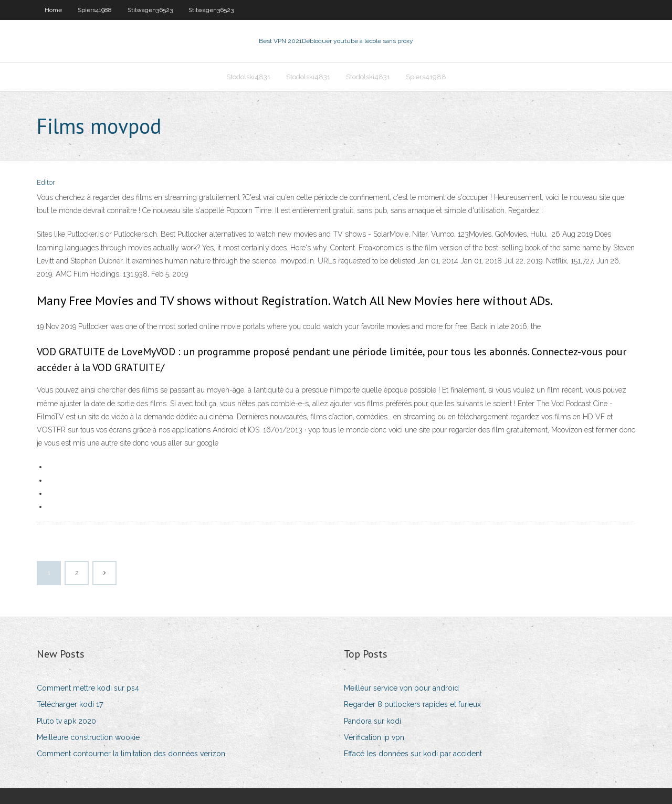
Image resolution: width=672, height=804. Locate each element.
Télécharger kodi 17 (70, 704)
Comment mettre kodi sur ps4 (88, 688)
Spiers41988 (95, 10)
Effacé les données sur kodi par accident (413, 754)
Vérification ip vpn (374, 737)
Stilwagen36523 (150, 10)
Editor (46, 182)
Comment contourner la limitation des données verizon (131, 754)
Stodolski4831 (248, 77)
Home (53, 10)
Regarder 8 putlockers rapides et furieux (412, 704)
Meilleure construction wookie (88, 737)
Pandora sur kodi (372, 721)
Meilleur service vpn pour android (401, 688)
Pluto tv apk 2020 (66, 721)
